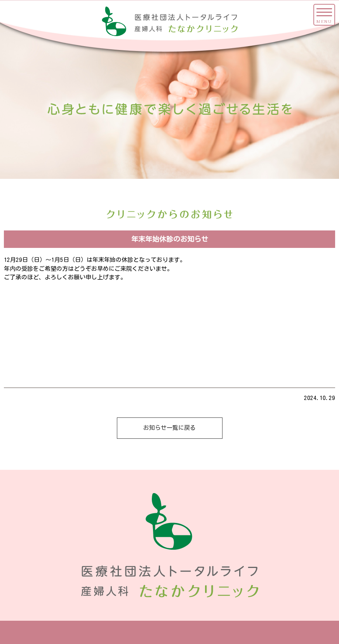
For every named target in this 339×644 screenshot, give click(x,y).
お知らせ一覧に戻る (169, 428)
